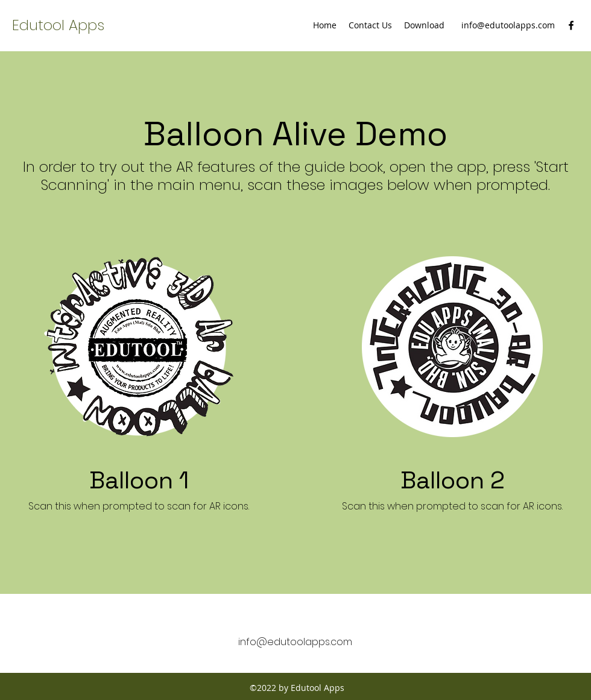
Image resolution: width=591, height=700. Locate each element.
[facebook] (571, 25)
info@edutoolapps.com (508, 25)
